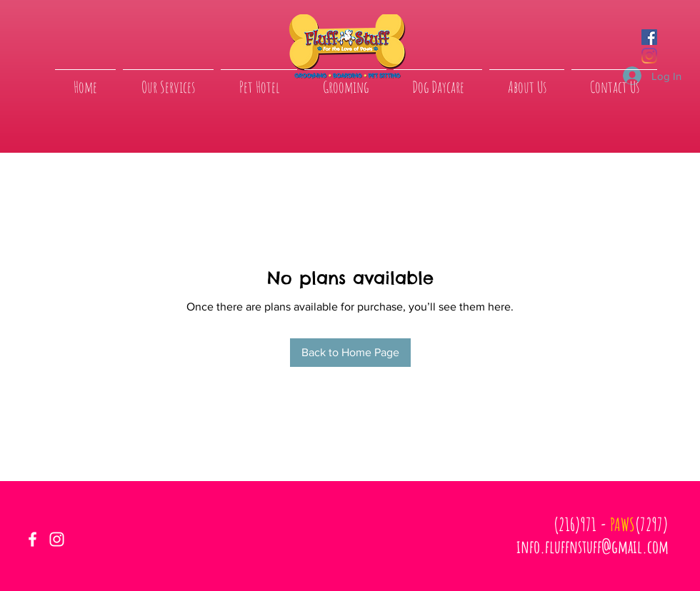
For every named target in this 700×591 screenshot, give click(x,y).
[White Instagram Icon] (57, 539)
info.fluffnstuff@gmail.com (592, 546)
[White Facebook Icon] (32, 539)
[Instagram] (649, 56)
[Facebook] (649, 37)
